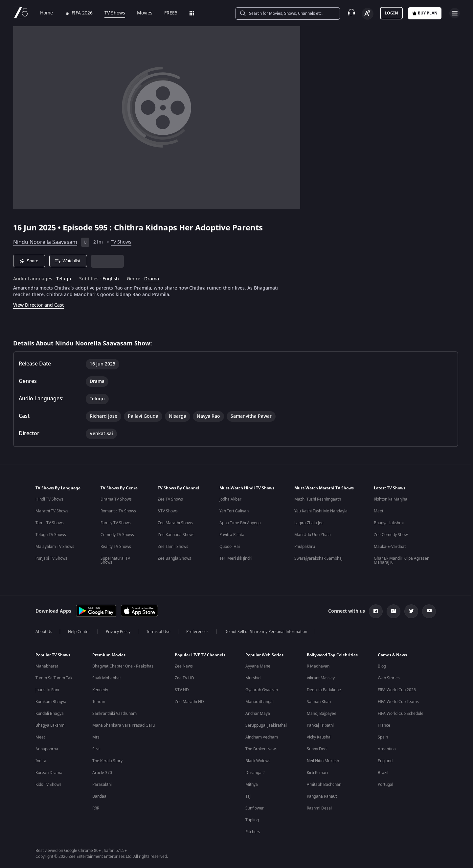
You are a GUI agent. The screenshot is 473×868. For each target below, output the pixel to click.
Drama (152, 279)
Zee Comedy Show (391, 535)
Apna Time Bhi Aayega (240, 523)
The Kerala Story (107, 761)
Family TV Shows (116, 523)
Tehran (99, 702)
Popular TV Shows (53, 655)
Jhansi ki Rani (47, 690)
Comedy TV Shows (117, 535)
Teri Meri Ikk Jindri (236, 558)
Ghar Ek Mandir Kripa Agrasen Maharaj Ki (402, 560)
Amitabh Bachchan (324, 785)
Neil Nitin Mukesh (323, 761)
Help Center (79, 632)
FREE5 (166, 13)
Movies (140, 13)
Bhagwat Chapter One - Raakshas (123, 666)
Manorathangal (259, 702)
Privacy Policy (118, 632)
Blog (382, 666)
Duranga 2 (255, 773)
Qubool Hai (230, 547)
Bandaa (99, 796)
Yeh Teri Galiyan (234, 511)
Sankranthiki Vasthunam (114, 714)
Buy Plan (425, 13)
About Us (44, 632)
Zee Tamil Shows (173, 547)
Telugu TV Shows (51, 535)
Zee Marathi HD (189, 702)
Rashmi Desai (319, 808)
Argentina (387, 749)
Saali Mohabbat (107, 678)
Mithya (252, 785)
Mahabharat (47, 666)
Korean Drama (49, 773)
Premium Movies (109, 655)
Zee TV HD (184, 678)
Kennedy (100, 690)
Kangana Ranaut (322, 796)
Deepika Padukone (324, 690)
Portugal (385, 785)
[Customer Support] (351, 13)
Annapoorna (47, 749)
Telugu (64, 279)
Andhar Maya (258, 714)
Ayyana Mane (258, 666)
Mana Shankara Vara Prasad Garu (124, 725)
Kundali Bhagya (50, 714)
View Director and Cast (38, 305)
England (385, 761)
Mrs (96, 737)
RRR (96, 808)
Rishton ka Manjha (391, 499)
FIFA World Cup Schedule (401, 714)
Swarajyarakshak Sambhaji (319, 558)
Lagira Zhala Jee (309, 523)
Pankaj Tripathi (320, 725)
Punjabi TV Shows (51, 558)
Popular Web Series (264, 655)
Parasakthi (102, 785)
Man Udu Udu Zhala (313, 535)
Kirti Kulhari (317, 773)
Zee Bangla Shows (174, 558)
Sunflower (255, 808)
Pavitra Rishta (232, 535)
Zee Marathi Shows (175, 523)
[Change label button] (368, 14)
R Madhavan (318, 666)
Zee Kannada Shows (176, 535)
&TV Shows (168, 511)
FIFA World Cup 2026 (397, 690)
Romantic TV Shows (118, 511)
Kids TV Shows (48, 785)
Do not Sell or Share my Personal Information (266, 632)
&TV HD (182, 690)
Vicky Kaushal (319, 737)
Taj (248, 796)
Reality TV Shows (116, 547)
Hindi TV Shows (49, 499)
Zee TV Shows (170, 499)
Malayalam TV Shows (55, 547)
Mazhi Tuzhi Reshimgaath (318, 499)
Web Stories (389, 678)
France (384, 725)
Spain (383, 737)
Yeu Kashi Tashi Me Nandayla (321, 511)
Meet (379, 511)
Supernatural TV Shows (115, 560)
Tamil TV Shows (50, 523)
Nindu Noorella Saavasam (45, 242)
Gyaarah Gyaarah (262, 690)
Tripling (252, 820)
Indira (41, 761)
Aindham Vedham (262, 737)
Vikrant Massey (321, 678)
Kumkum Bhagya (51, 702)
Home (42, 13)
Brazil (383, 773)
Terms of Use (158, 632)
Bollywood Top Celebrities (332, 655)
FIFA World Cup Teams (398, 702)
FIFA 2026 (74, 13)
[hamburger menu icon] (455, 13)
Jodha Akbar (230, 499)
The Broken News (261, 749)
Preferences (197, 632)
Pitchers (253, 832)
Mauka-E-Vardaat (390, 547)
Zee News (184, 666)
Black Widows (258, 761)
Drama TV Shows (116, 499)
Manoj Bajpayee (322, 714)
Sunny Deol (317, 749)
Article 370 (102, 773)
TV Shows (110, 13)
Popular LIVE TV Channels (200, 655)
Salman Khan (319, 702)
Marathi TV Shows (52, 511)
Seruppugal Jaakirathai (266, 725)
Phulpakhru (305, 547)
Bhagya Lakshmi (389, 523)
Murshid (253, 678)
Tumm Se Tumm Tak (54, 678)
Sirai (96, 749)
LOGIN (391, 13)
